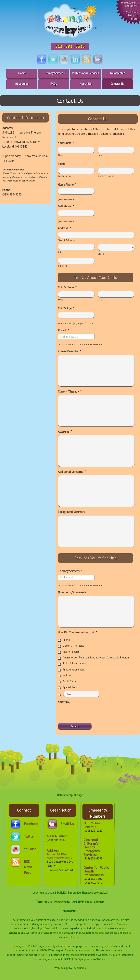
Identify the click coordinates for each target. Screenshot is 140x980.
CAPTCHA (64, 702)
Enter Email (65, 176)
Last (100, 155)
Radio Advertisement (74, 663)
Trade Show (70, 681)
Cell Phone (66, 206)
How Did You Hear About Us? (77, 632)
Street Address (67, 240)
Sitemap (99, 902)
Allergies (65, 432)
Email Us (67, 824)
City (60, 252)
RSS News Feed (28, 863)
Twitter (29, 836)
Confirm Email (106, 176)
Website (67, 676)
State (101, 254)
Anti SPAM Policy (82, 902)
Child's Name (67, 287)
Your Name (66, 143)
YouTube (30, 849)
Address (64, 228)
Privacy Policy (62, 902)
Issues (63, 330)
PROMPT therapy (73, 959)
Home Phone (67, 185)
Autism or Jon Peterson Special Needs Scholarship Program (96, 658)
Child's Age (66, 308)
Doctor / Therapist (73, 646)
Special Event (70, 687)
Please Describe (69, 351)
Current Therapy (70, 391)
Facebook (31, 824)
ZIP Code (63, 266)
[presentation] (88, 713)
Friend (66, 640)
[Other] (81, 694)
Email (63, 164)
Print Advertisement (74, 670)
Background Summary (73, 512)
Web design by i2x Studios (70, 968)
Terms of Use (44, 902)
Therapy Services (70, 571)
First (61, 155)
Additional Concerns (72, 472)
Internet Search (71, 652)
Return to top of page (70, 795)
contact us (14, 933)
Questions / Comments (72, 592)
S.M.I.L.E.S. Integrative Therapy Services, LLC (81, 893)
